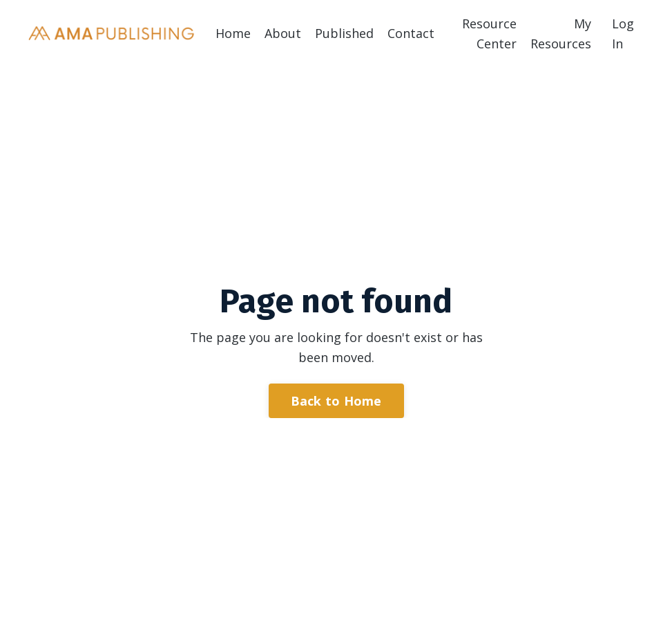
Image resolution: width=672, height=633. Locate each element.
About (283, 33)
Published (344, 33)
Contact (411, 33)
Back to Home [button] (336, 401)
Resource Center (489, 34)
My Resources (561, 34)
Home (233, 33)
